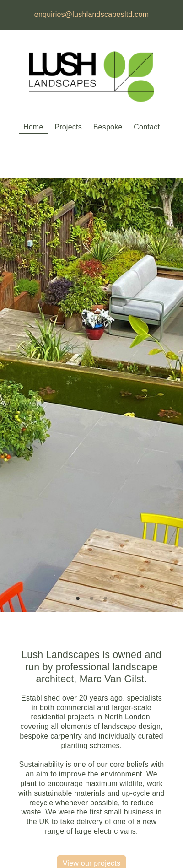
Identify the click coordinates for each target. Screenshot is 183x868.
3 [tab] (105, 598)
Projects (68, 127)
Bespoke (108, 127)
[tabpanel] (91, 396)
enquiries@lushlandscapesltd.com (91, 14)
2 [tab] (91, 598)
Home (33, 127)
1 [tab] (78, 598)
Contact (147, 127)
